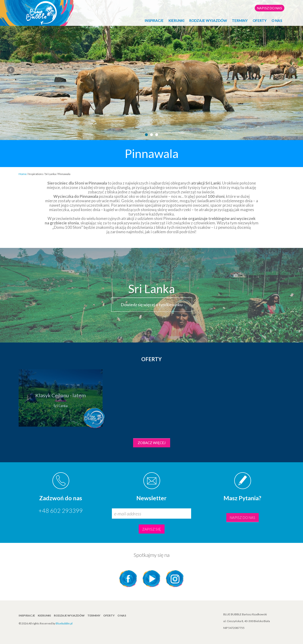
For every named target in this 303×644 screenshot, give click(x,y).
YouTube (151, 579)
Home (23, 174)
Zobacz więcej (152, 443)
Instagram (175, 579)
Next (292, 70)
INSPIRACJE (154, 21)
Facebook (128, 579)
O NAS (277, 21)
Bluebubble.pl (64, 623)
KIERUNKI (176, 21)
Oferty (260, 21)
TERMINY (240, 21)
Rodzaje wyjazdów (208, 21)
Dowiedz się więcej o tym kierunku (152, 305)
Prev (11, 70)
